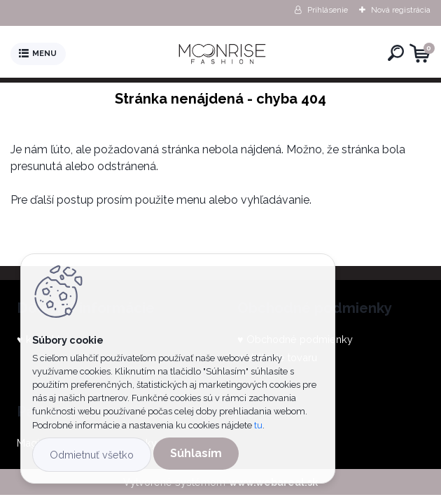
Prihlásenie (328, 10)
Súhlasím (196, 453)
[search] (396, 53)
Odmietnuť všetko (92, 455)
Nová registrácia (401, 10)
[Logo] (224, 54)
